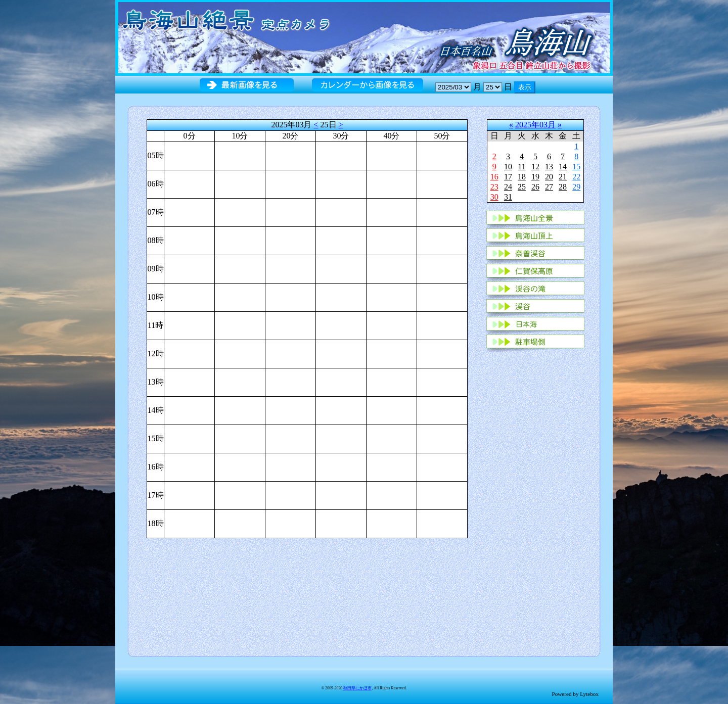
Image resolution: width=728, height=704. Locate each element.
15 (576, 167)
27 (549, 187)
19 (535, 177)
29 (576, 187)
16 (494, 177)
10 (508, 167)
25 (522, 187)
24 (508, 187)
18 (522, 177)
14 (563, 167)
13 (549, 167)
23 (494, 187)
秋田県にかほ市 (357, 688)
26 (535, 187)
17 (508, 177)
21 (563, 177)
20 (549, 177)
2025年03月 (535, 125)
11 (521, 167)
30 (494, 197)
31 (508, 197)
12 (535, 167)
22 (576, 177)
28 (563, 187)
